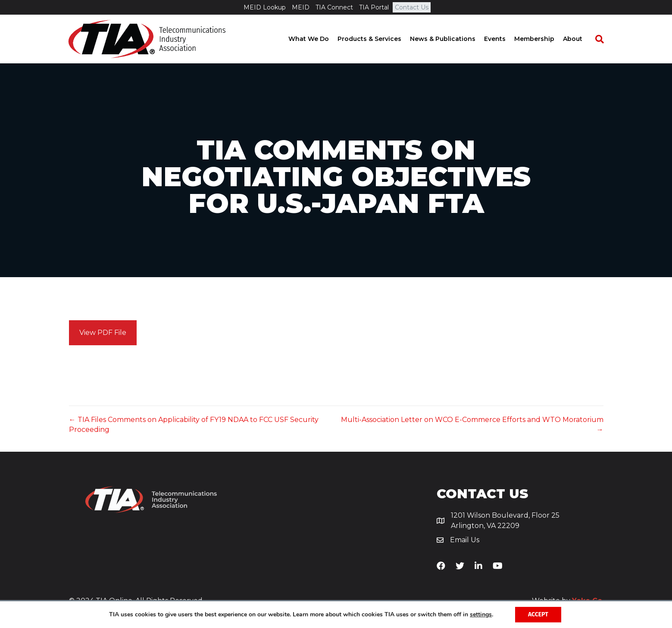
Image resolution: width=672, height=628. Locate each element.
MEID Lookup (265, 7)
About (580, 39)
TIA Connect (334, 7)
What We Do (316, 39)
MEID (301, 7)
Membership (542, 39)
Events (503, 39)
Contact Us (412, 7)
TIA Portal (374, 7)
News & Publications (450, 39)
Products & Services (377, 39)
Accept (538, 614)
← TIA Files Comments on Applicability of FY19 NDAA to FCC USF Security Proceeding (194, 425)
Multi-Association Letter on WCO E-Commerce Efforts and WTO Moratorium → (472, 425)
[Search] (603, 39)
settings (481, 615)
